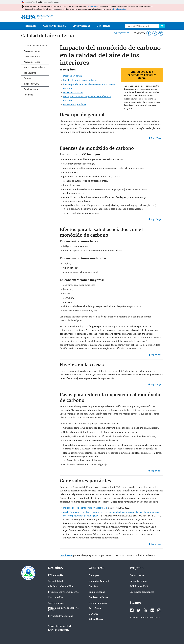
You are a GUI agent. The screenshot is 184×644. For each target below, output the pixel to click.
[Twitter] (155, 33)
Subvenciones (56, 603)
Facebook (132, 610)
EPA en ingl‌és (56, 576)
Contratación (55, 598)
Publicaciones (31, 89)
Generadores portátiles (75, 105)
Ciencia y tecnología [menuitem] (54, 26)
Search (162, 26)
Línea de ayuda (138, 581)
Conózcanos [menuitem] (104, 26)
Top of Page (156, 138)
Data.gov (94, 576)
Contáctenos (122, 33)
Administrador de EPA (60, 587)
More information (120, 9)
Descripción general (73, 76)
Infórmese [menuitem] (30, 26)
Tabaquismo (30, 73)
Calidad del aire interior (35, 45)
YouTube (145, 610)
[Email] (161, 33)
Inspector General (99, 581)
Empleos (94, 587)
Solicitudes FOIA (139, 587)
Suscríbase (95, 609)
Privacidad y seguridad (61, 616)
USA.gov (94, 614)
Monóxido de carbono (35, 67)
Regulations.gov (98, 603)
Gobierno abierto (98, 598)
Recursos (28, 95)
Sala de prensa (97, 592)
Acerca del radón (32, 62)
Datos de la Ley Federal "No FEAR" (63, 609)
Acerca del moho (32, 56)
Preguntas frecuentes (142, 592)
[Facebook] (149, 33)
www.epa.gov (93, 6)
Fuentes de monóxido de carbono (80, 80)
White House (96, 620)
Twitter (139, 610)
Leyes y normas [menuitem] (81, 26)
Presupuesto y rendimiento (63, 592)
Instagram (159, 610)
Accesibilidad (55, 581)
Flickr (152, 610)
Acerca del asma (32, 51)
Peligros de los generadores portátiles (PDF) (85, 508)
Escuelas (28, 78)
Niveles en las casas (73, 92)
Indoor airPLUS (31, 84)
